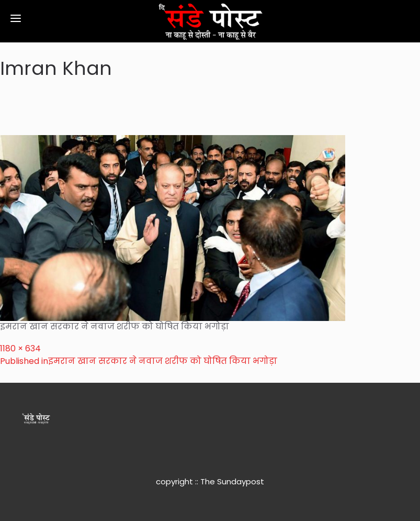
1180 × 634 (20, 348)
